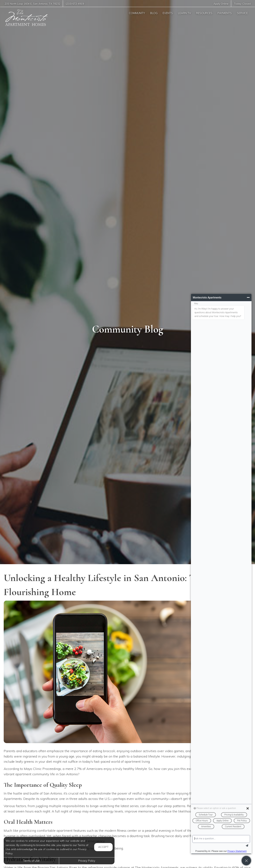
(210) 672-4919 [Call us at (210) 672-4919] (76, 4)
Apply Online (221, 4)
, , (33, 4)
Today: (242, 4)
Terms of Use (31, 861)
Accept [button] (103, 847)
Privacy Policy (87, 861)
